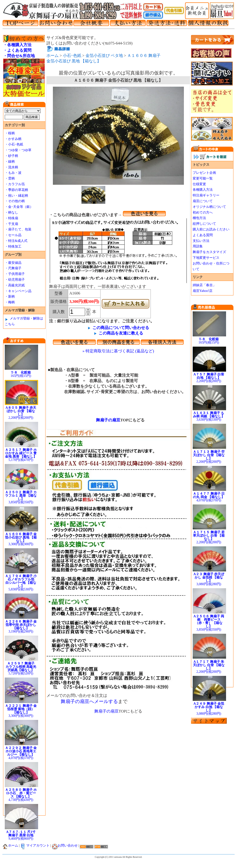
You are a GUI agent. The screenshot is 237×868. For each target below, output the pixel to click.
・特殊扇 (11, 218)
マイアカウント (35, 846)
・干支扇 (11, 224)
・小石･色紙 (14, 144)
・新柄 (10, 297)
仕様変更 (199, 184)
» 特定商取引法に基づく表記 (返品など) (118, 351)
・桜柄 (10, 133)
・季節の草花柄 (16, 190)
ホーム (53, 56)
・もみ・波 (13, 173)
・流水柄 (11, 167)
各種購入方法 (203, 190)
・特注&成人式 (16, 241)
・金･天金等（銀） (19, 207)
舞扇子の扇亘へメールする (89, 701)
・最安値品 (13, 263)
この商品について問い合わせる (121, 328)
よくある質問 (203, 235)
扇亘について (203, 201)
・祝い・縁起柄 (16, 196)
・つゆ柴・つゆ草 (18, 150)
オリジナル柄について (209, 207)
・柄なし (11, 212)
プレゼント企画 (204, 173)
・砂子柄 (11, 156)
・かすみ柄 (13, 139)
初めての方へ (203, 212)
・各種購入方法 (17, 45)
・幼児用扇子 (15, 280)
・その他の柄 (15, 201)
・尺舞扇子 (13, 268)
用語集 (198, 246)
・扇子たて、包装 (18, 229)
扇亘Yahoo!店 (203, 291)
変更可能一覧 (203, 178)
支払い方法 (201, 241)
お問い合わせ (65, 846)
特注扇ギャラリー (206, 195)
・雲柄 (10, 178)
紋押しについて (204, 224)
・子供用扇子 (15, 274)
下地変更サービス (206, 258)
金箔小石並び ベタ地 (104, 56)
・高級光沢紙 (15, 285)
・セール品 (13, 235)
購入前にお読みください (211, 229)
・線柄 (10, 162)
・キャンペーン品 (18, 291)
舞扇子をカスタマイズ (209, 252)
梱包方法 (199, 218)
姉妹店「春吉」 (204, 285)
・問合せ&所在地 (19, 56)
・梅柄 (10, 302)
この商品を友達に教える (121, 333)
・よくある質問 (17, 50)
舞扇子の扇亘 (106, 420)
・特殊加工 (13, 247)
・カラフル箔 (15, 184)
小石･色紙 (72, 56)
